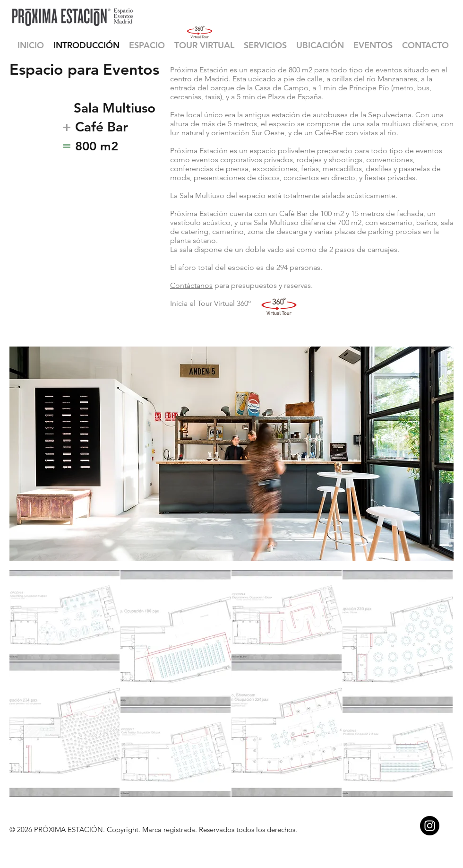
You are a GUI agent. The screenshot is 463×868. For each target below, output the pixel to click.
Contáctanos (191, 285)
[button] (147, 45)
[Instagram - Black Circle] (430, 826)
